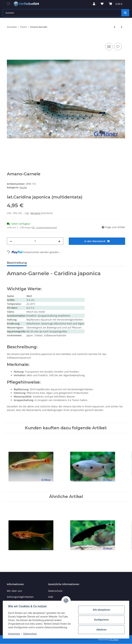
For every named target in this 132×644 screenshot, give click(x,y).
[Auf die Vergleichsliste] (109, 47)
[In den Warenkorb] (10, 38)
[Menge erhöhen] (59, 241)
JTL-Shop (114, 639)
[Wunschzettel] (102, 4)
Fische (23, 187)
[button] (94, 4)
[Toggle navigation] (9, 2)
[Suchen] (62, 13)
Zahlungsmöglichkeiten (20, 597)
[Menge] (35, 241)
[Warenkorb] (116, 4)
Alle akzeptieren (101, 610)
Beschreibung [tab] (17, 263)
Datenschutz (55, 591)
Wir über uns (14, 591)
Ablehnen (101, 630)
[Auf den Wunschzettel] (118, 47)
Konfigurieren (101, 620)
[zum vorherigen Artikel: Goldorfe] (115, 27)
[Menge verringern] (11, 241)
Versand (35, 213)
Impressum (14, 634)
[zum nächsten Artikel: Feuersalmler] (122, 27)
